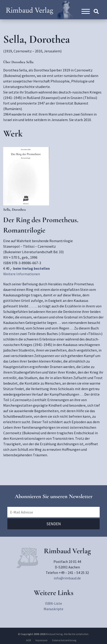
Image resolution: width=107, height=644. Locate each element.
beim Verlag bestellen (31, 268)
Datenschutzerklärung (64, 640)
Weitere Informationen (22, 274)
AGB (28, 640)
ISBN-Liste (53, 603)
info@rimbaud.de (67, 578)
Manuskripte (53, 609)
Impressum (41, 640)
